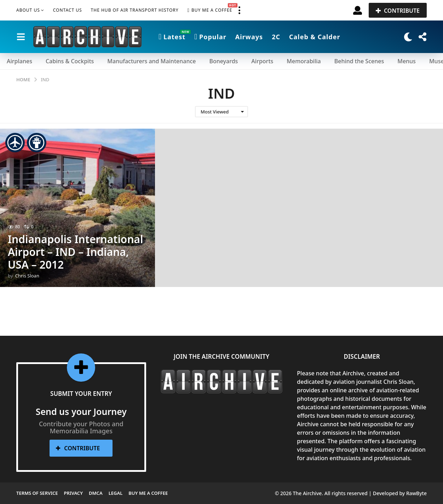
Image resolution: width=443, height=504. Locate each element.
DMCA (96, 493)
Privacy (73, 493)
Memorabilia (304, 61)
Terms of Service (37, 493)
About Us (28, 10)
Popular (210, 37)
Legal (116, 493)
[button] (239, 10)
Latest (172, 37)
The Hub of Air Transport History (135, 10)
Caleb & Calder (315, 37)
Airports (262, 61)
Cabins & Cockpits (70, 61)
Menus (407, 61)
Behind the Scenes (359, 61)
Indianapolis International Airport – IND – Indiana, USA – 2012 (76, 252)
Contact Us (68, 10)
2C (276, 37)
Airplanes (19, 61)
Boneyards (223, 61)
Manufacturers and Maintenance (151, 61)
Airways (249, 37)
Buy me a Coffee (210, 10)
